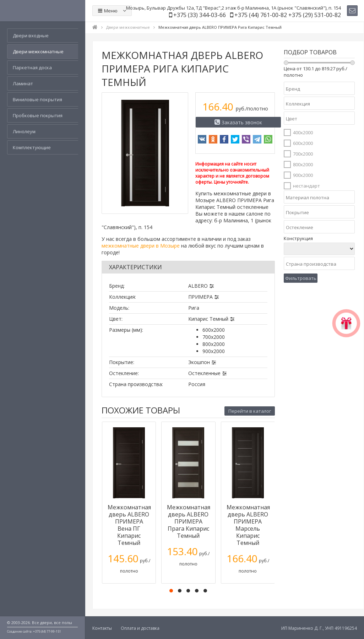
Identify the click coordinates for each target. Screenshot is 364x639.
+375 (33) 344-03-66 (200, 15)
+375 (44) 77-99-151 (47, 631)
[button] (171, 591)
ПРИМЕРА (200, 297)
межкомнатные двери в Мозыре (141, 246)
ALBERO (198, 286)
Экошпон (199, 362)
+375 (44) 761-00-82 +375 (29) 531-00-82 (288, 15)
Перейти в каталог (250, 411)
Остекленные (204, 373)
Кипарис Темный (208, 319)
